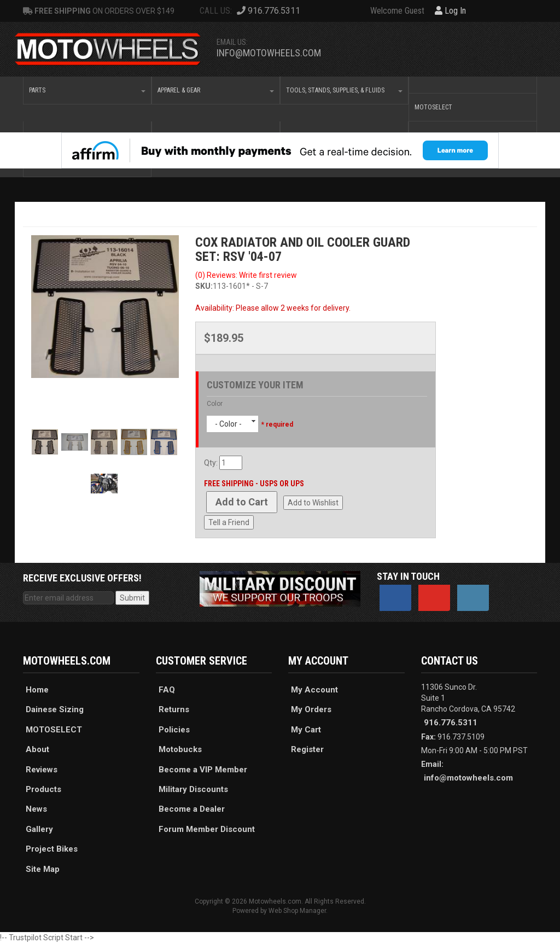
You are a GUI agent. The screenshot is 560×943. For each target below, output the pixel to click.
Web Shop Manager (297, 911)
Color (215, 404)
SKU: (204, 286)
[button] (87, 90)
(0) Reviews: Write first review (246, 275)
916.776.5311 (451, 723)
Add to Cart (242, 502)
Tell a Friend (229, 522)
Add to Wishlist (313, 503)
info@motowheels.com (269, 53)
